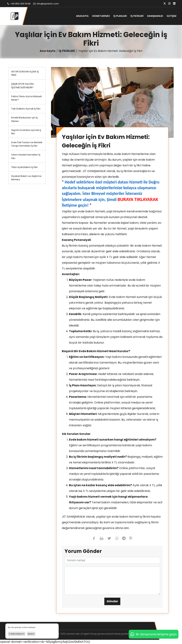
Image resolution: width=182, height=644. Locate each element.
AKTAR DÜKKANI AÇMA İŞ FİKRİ (25, 73)
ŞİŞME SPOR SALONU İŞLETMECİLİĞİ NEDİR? (23, 86)
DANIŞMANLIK (155, 16)
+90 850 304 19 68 (18, 4)
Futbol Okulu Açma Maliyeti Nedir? (26, 98)
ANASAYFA (82, 16)
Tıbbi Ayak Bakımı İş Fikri (24, 167)
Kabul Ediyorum (17, 634)
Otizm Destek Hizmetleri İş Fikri (26, 156)
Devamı (31, 634)
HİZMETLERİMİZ (101, 16)
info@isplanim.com (46, 4)
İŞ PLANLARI (120, 16)
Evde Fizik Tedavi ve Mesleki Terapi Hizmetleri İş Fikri (27, 144)
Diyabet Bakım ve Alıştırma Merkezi (26, 178)
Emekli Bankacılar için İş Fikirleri (24, 119)
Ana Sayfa (48, 51)
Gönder (112, 601)
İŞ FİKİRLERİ (137, 16)
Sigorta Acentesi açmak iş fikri (26, 132)
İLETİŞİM (172, 16)
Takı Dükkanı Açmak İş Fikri (26, 109)
